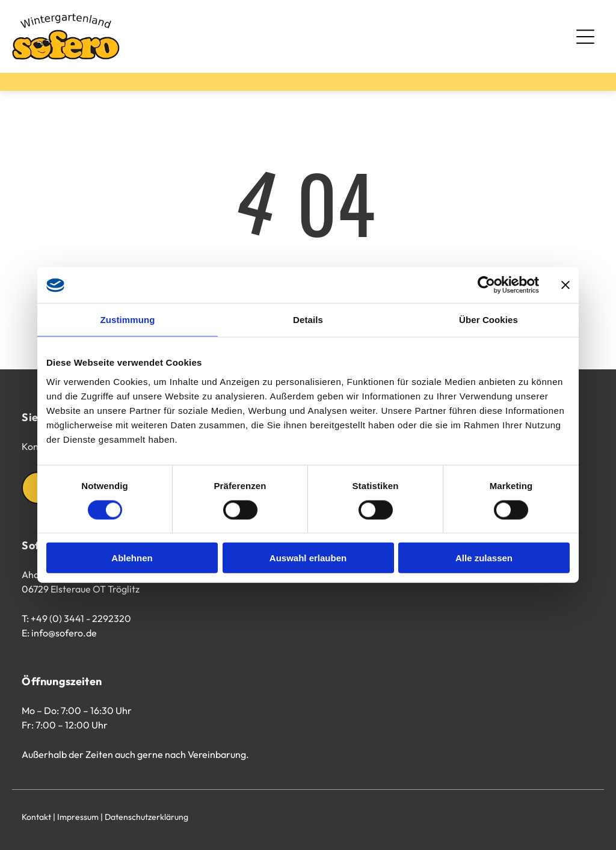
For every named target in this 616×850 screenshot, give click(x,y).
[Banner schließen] (565, 285)
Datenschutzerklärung (146, 817)
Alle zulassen (484, 558)
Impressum (78, 817)
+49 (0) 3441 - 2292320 (81, 618)
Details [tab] (308, 320)
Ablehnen (132, 558)
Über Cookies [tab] (488, 320)
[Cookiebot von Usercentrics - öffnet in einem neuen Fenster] (486, 285)
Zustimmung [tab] (128, 320)
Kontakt (36, 817)
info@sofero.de (64, 633)
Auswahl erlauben (308, 558)
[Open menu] (585, 37)
